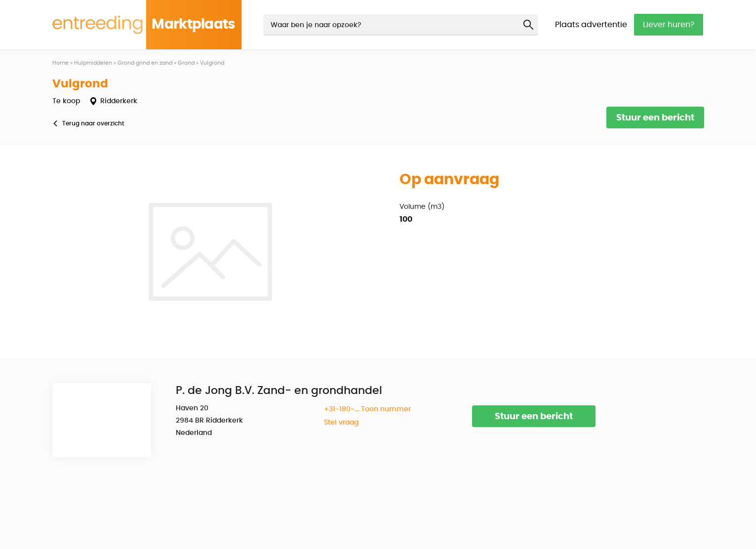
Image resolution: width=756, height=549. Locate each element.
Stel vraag (341, 423)
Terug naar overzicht (93, 123)
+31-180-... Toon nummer (367, 409)
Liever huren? (669, 25)
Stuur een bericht (655, 118)
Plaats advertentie (591, 25)
